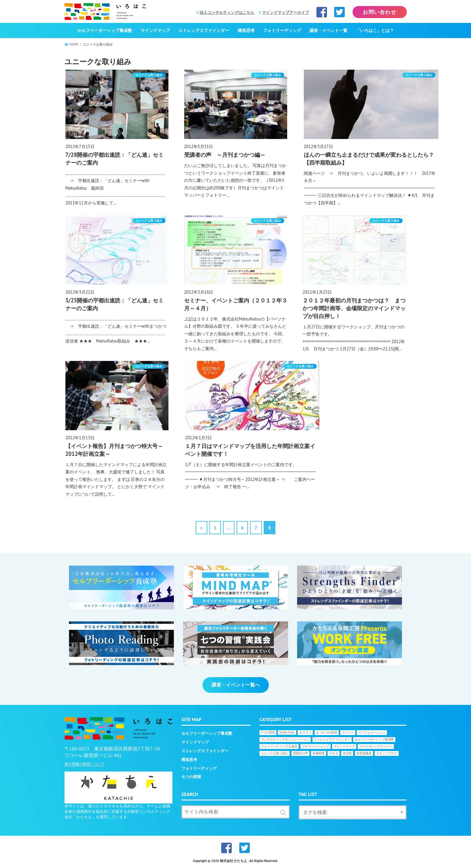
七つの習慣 (191, 777)
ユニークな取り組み (275, 753)
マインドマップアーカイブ (285, 13)
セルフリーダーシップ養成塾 (105, 30)
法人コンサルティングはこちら (227, 13)
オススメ (305, 732)
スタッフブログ (387, 753)
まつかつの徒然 (327, 732)
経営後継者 (364, 753)
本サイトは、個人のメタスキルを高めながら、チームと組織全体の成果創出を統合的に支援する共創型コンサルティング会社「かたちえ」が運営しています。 (117, 811)
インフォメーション (372, 732)
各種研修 (319, 753)
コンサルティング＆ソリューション (285, 739)
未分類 (347, 753)
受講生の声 (300, 753)
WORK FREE (287, 732)
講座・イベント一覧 (328, 30)
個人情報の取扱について (84, 764)
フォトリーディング (282, 30)
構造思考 (246, 30)
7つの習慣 (268, 732)
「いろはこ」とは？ (375, 30)
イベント (348, 732)
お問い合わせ (380, 12)
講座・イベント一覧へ (236, 685)
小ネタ (334, 753)
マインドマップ (155, 30)
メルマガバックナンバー (376, 746)
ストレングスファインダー (204, 30)
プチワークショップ (316, 746)
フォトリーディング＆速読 (279, 746)
